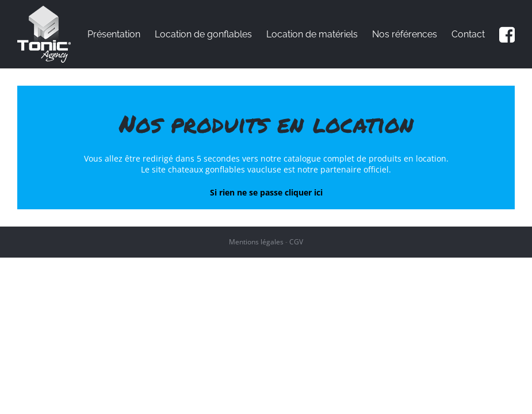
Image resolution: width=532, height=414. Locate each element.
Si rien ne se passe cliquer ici (266, 192)
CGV (296, 242)
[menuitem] (121, 34)
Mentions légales (256, 242)
